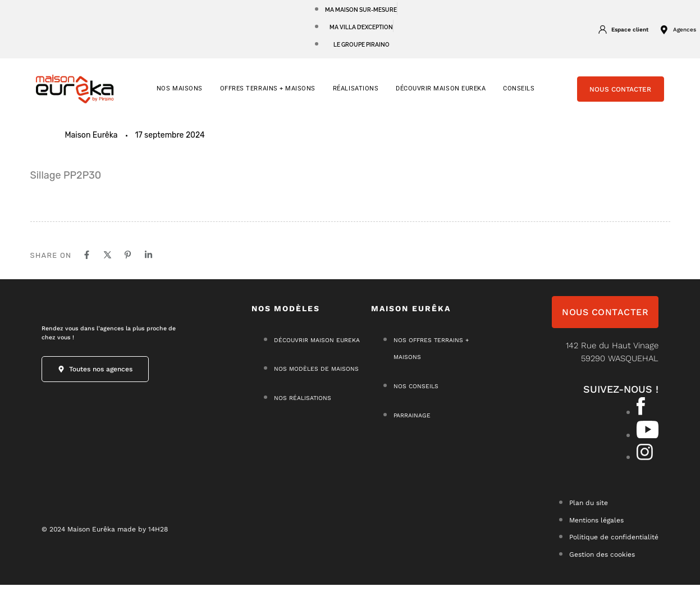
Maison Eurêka (91, 142)
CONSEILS (519, 95)
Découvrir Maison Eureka (441, 95)
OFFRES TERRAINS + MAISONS (268, 95)
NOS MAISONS (180, 95)
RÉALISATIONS (356, 95)
